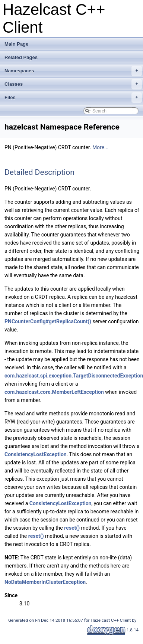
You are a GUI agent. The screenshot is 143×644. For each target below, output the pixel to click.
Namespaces (73, 71)
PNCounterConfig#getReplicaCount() (48, 321)
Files (73, 98)
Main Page (16, 44)
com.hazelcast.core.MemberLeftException (54, 392)
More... (100, 147)
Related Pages (21, 57)
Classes (73, 84)
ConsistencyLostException (36, 454)
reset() (72, 528)
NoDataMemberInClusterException (45, 582)
